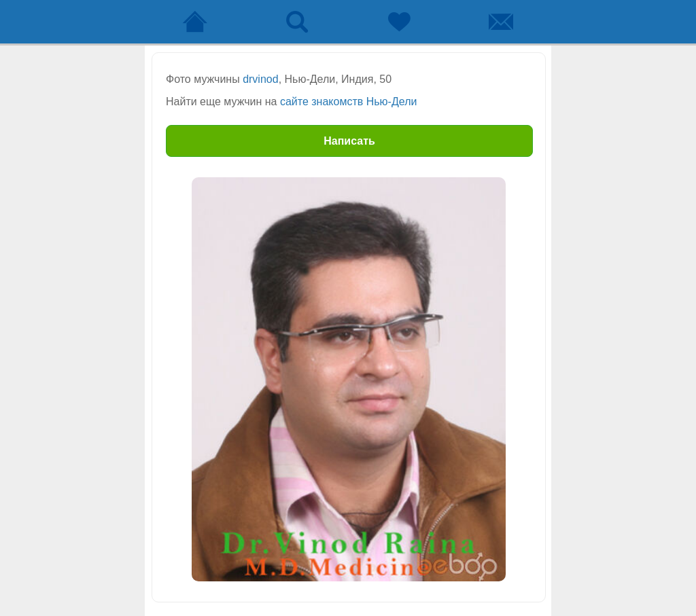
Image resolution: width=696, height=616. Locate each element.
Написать (349, 141)
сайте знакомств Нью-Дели (348, 102)
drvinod (260, 79)
